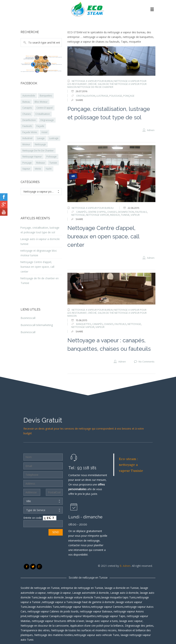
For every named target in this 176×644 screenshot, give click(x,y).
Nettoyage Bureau (54, 63)
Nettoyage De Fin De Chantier (38, 151)
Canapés (27, 108)
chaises (112, 212)
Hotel (44, 132)
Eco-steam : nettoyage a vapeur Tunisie (131, 465)
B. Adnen (125, 566)
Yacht (49, 169)
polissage (116, 96)
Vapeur (26, 169)
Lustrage (54, 138)
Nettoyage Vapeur (32, 157)
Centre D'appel (45, 108)
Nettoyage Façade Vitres (28, 63)
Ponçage (129, 96)
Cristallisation (43, 114)
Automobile (29, 96)
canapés (81, 212)
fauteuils (141, 212)
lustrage (102, 96)
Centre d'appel (97, 212)
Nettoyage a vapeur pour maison (53, 56)
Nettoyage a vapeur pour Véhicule (31, 56)
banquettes (84, 324)
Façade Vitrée (30, 132)
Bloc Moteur (41, 102)
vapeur (135, 215)
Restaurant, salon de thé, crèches (31, 70)
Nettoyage (40, 144)
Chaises (27, 114)
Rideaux (41, 163)
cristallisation (86, 96)
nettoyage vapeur (97, 215)
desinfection (126, 212)
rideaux (115, 215)
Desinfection (29, 120)
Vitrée (38, 169)
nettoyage (78, 215)
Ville (43, 501)
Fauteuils (27, 126)
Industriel (27, 138)
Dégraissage (47, 120)
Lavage (41, 138)
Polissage (51, 157)
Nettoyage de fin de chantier (95, 87)
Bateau (26, 102)
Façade (40, 126)
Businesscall (28, 318)
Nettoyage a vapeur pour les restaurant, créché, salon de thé (107, 82)
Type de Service (43, 510)
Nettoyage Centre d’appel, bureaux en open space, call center (103, 236)
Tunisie (125, 215)
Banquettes (46, 96)
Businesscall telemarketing (37, 325)
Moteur (26, 144)
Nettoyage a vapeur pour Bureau (93, 81)
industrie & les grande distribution (53, 70)
